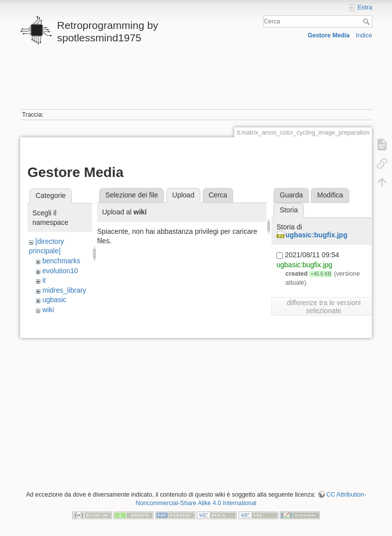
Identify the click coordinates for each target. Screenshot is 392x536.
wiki (48, 310)
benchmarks (61, 261)
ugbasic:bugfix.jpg (316, 235)
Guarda (291, 195)
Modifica (330, 195)
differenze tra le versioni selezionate (324, 307)
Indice (364, 35)
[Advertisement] (195, 81)
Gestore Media (329, 35)
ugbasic (54, 300)
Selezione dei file (131, 195)
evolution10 (60, 271)
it (44, 280)
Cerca (367, 21)
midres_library (64, 290)
